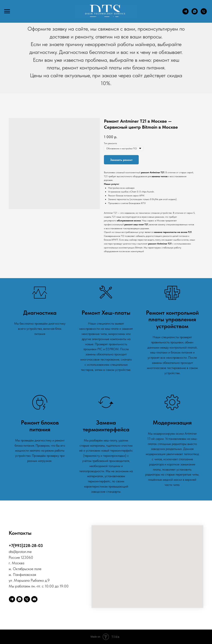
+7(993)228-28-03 (26, 546)
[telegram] (185, 13)
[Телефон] (204, 13)
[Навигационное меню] (7, 11)
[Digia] (34, 599)
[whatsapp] (195, 13)
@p (16, 552)
